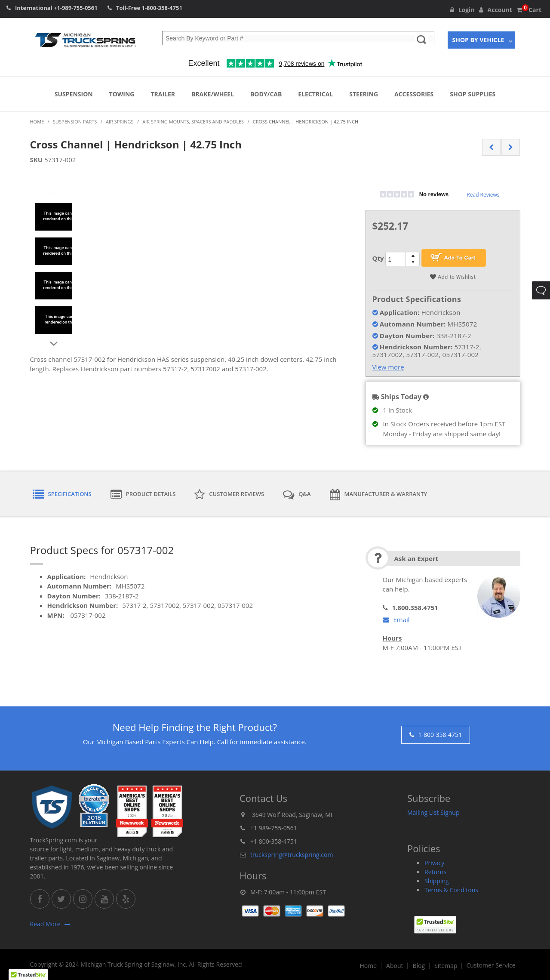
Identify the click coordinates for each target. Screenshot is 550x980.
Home (368, 966)
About (395, 966)
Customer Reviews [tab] (229, 495)
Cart (529, 10)
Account (496, 10)
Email (396, 619)
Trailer (163, 94)
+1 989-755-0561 (274, 828)
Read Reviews (483, 195)
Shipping (437, 881)
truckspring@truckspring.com (292, 855)
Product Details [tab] (143, 495)
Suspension (74, 94)
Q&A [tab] (297, 495)
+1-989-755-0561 (76, 8)
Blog (419, 966)
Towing (122, 94)
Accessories (414, 94)
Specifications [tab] (62, 495)
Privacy (434, 863)
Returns (435, 872)
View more (388, 367)
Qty (378, 258)
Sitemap (446, 966)
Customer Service (491, 965)
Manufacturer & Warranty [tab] (379, 495)
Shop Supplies (473, 94)
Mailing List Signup (433, 812)
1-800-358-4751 (162, 8)
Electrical (315, 94)
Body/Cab (266, 94)
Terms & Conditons (451, 890)
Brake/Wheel (213, 94)
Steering (364, 94)
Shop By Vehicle (478, 40)
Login (462, 10)
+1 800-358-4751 (274, 841)
